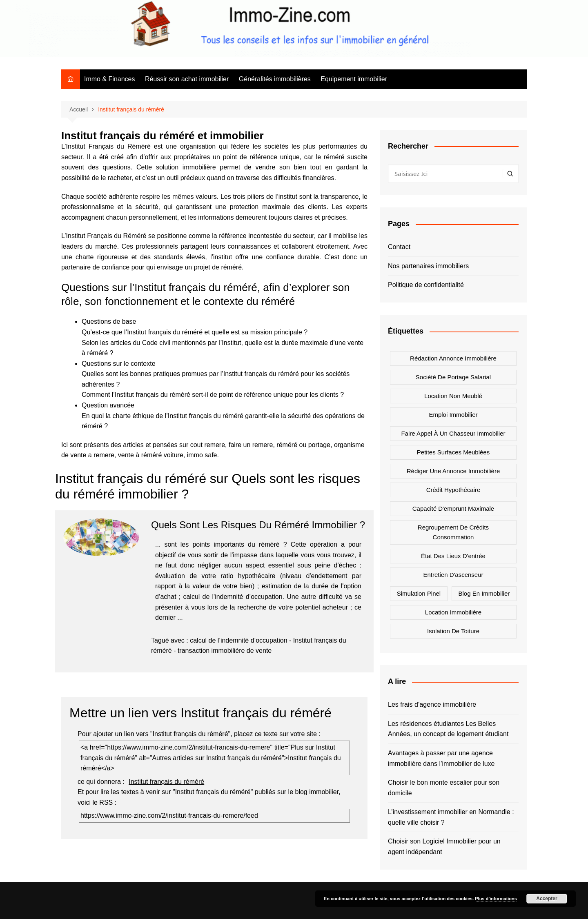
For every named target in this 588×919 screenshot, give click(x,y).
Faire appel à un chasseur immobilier (453, 433)
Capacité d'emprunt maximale (453, 508)
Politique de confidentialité (426, 285)
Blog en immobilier (484, 593)
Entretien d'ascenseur (453, 575)
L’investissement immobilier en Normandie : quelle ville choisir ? (451, 817)
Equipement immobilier (354, 79)
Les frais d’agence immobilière (432, 704)
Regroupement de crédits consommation (453, 532)
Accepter (547, 899)
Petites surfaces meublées (453, 452)
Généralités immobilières (275, 79)
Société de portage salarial (453, 377)
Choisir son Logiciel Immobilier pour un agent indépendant (444, 847)
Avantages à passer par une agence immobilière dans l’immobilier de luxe (441, 758)
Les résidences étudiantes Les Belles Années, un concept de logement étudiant (448, 729)
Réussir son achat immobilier (187, 79)
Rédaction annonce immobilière (453, 358)
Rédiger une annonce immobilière (453, 471)
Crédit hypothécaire (453, 490)
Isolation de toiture (453, 631)
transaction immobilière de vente (225, 651)
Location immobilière (453, 612)
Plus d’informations (496, 899)
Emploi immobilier (453, 415)
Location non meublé (453, 396)
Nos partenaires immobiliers (428, 266)
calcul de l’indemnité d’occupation (238, 640)
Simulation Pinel (419, 593)
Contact (399, 247)
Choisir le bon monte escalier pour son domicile (444, 788)
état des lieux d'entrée (453, 556)
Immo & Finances (109, 79)
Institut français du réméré (166, 782)
